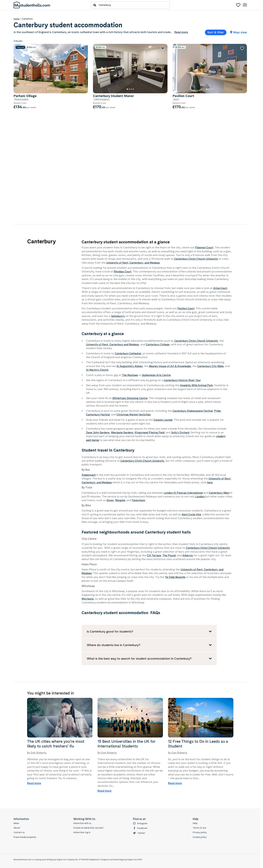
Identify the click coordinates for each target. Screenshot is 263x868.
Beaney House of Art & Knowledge (172, 366)
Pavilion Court (186, 308)
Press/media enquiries (25, 837)
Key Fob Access (28, 154)
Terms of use (200, 828)
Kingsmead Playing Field (153, 432)
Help (195, 823)
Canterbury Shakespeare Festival (193, 411)
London (203, 496)
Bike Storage (26, 144)
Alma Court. (221, 288)
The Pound (170, 555)
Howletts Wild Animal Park (197, 385)
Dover (118, 500)
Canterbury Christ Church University (197, 259)
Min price (24, 79)
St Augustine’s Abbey (130, 366)
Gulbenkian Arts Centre (157, 375)
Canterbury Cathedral (129, 353)
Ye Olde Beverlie (175, 577)
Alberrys (189, 555)
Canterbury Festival (98, 415)
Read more (34, 783)
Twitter (139, 833)
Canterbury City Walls (214, 366)
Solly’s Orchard (184, 432)
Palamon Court (205, 247)
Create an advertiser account (88, 828)
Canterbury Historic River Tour (183, 380)
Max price (50, 79)
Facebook (140, 828)
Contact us (19, 833)
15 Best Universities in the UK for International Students (127, 744)
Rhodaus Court (123, 271)
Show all (18, 183)
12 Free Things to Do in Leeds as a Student (198, 744)
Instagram (140, 823)
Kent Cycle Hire (192, 514)
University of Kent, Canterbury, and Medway (134, 263)
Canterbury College (160, 344)
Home (17, 19)
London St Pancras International (184, 493)
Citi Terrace (154, 555)
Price (17, 68)
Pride (218, 411)
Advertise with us (82, 823)
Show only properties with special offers (33, 197)
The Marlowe (130, 375)
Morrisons (88, 599)
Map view (239, 32)
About (17, 828)
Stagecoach (89, 475)
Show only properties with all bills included (35, 126)
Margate (128, 500)
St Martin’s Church (103, 370)
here (211, 482)
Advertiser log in (82, 833)
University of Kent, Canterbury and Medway (114, 344)
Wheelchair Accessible (31, 175)
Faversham (147, 500)
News (16, 823)
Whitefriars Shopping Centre (130, 398)
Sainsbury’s (118, 316)
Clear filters (55, 207)
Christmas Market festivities (135, 415)
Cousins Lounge (164, 420)
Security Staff (26, 164)
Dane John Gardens (98, 432)
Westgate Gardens (124, 432)
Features (19, 137)
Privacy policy (200, 833)
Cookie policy (200, 837)
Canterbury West (222, 493)
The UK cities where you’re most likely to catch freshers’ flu (56, 744)
